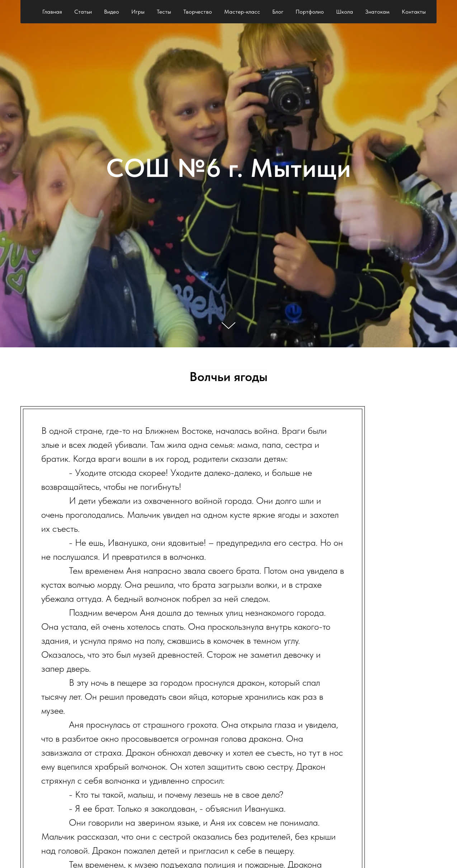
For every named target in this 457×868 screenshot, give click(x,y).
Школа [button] (345, 12)
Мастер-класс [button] (242, 12)
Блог (278, 12)
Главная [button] (52, 12)
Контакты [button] (414, 12)
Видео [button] (112, 12)
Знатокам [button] (377, 12)
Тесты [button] (164, 12)
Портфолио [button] (310, 12)
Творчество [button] (198, 12)
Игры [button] (138, 12)
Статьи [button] (83, 12)
